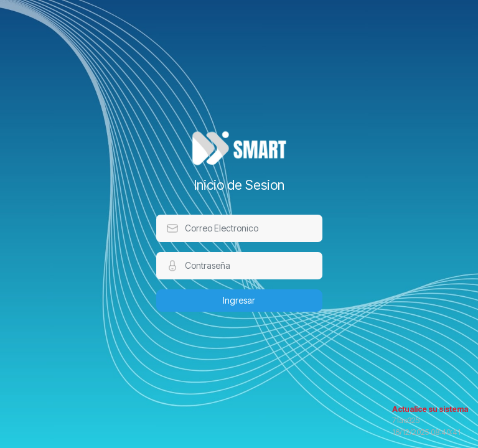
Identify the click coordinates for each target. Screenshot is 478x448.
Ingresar (239, 300)
